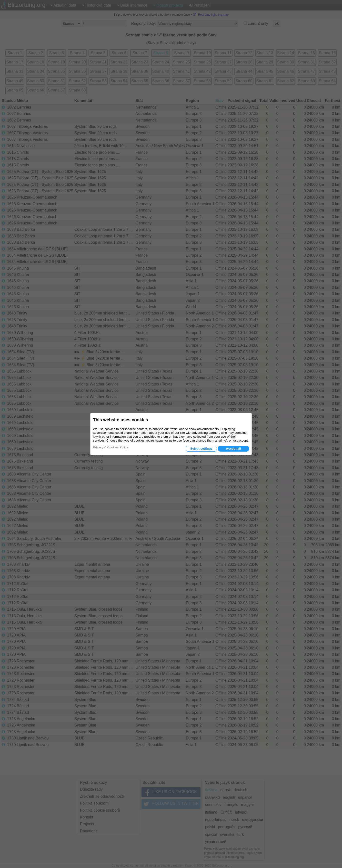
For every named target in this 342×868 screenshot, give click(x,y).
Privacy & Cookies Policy (111, 447)
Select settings (201, 449)
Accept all (233, 449)
